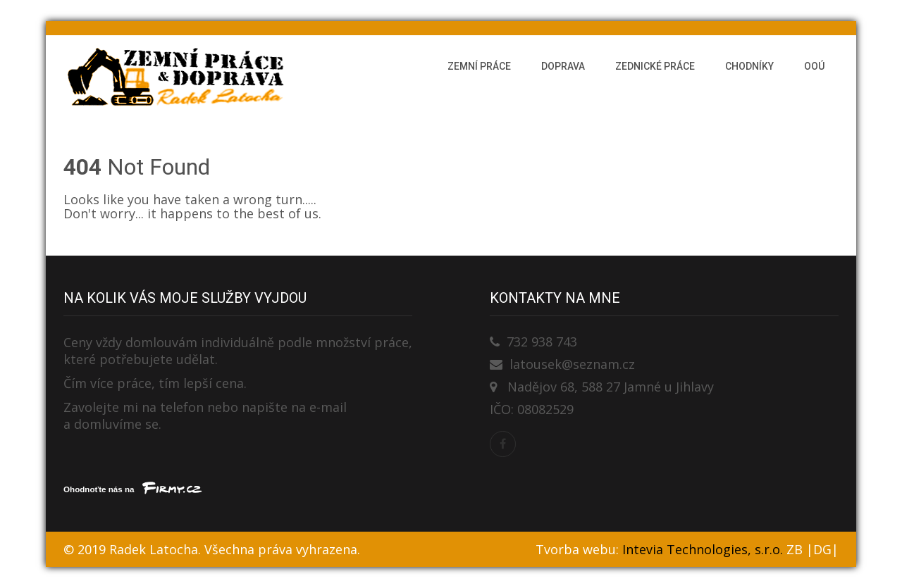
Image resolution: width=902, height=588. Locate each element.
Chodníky (749, 66)
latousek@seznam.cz (572, 364)
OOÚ (814, 66)
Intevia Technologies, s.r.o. (703, 549)
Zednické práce (655, 66)
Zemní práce (479, 66)
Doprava (563, 66)
